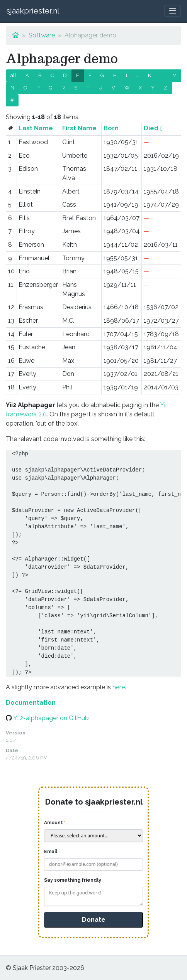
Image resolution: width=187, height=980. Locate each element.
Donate (94, 920)
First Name (79, 128)
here (119, 687)
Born (111, 128)
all (13, 75)
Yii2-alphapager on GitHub (51, 718)
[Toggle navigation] (173, 11)
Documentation (31, 703)
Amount (54, 823)
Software (42, 35)
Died (151, 128)
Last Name (36, 128)
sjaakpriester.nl (33, 11)
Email (51, 852)
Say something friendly (73, 880)
